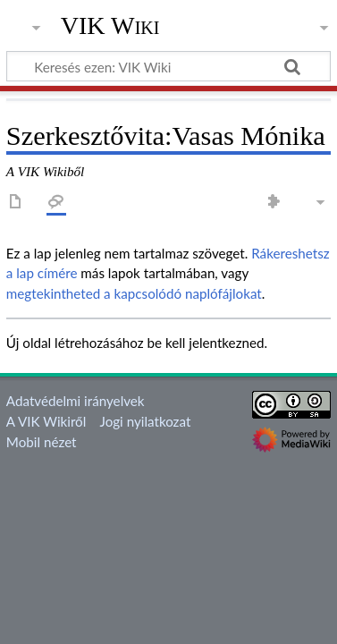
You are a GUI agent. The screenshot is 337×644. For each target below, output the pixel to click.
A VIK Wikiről (46, 421)
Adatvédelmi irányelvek (76, 401)
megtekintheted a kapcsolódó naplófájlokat (134, 293)
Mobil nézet (42, 442)
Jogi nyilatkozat (146, 421)
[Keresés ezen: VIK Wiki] (168, 66)
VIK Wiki (110, 26)
